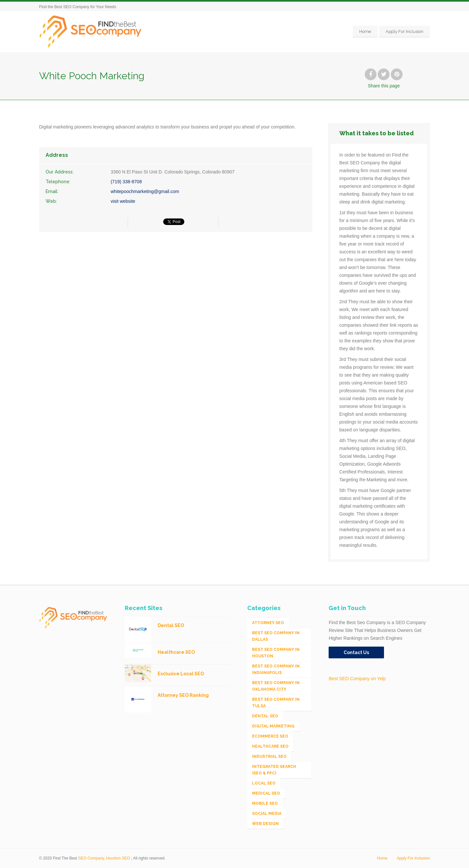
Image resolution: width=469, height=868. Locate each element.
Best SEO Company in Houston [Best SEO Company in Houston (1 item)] (276, 653)
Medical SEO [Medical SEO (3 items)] (266, 793)
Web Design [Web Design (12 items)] (265, 824)
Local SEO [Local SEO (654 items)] (264, 783)
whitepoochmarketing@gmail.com (145, 191)
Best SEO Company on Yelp (357, 679)
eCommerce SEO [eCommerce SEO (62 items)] (270, 736)
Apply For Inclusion (405, 31)
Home (365, 31)
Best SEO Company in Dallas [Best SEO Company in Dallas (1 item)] (276, 636)
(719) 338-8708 (126, 182)
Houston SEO (118, 858)
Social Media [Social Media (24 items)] (267, 814)
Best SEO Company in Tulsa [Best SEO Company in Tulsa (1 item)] (276, 703)
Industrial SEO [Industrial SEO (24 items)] (269, 756)
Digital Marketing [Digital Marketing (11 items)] (273, 726)
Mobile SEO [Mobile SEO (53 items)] (265, 803)
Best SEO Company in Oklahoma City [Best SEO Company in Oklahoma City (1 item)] (276, 686)
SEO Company (91, 858)
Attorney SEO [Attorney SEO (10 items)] (268, 623)
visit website (123, 201)
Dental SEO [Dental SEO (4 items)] (265, 716)
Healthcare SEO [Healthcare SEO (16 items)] (270, 746)
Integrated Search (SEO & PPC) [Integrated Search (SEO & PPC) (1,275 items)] (274, 770)
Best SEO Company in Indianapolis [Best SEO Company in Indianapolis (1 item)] (276, 669)
